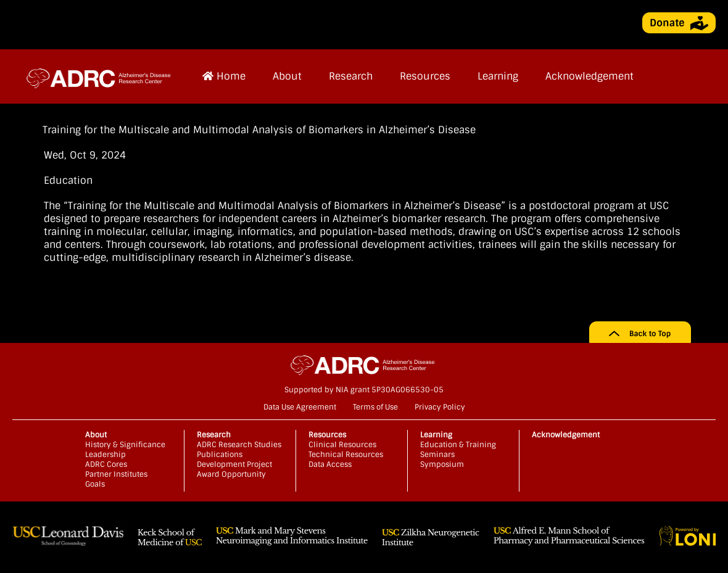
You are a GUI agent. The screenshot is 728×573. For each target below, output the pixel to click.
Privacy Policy (440, 407)
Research (351, 76)
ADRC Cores (106, 464)
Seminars (437, 455)
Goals (95, 484)
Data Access (330, 464)
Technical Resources (346, 455)
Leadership (105, 455)
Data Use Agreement (300, 407)
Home (224, 76)
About (287, 76)
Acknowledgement (589, 76)
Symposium (442, 464)
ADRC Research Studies (239, 445)
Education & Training (458, 445)
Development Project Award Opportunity (234, 469)
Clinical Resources (342, 445)
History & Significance (125, 445)
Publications (220, 455)
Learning (498, 76)
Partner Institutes (116, 474)
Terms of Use (375, 407)
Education (68, 180)
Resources (425, 76)
